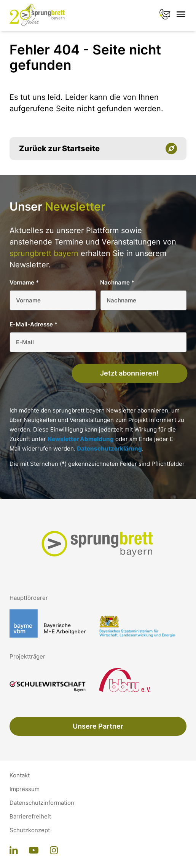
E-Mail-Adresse (33, 324)
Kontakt (20, 775)
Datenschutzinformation (42, 803)
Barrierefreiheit (30, 817)
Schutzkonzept (30, 830)
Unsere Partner (98, 726)
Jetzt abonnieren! (129, 373)
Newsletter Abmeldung (81, 439)
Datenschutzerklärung (109, 448)
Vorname (24, 282)
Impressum (25, 789)
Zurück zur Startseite (59, 149)
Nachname (117, 282)
